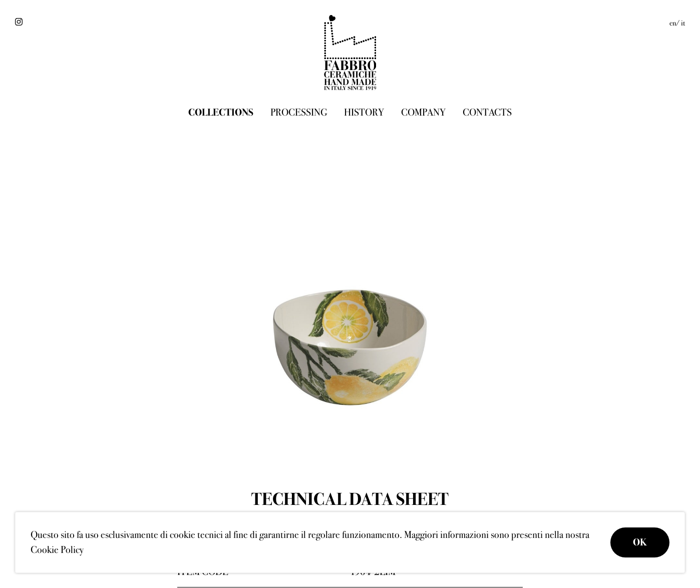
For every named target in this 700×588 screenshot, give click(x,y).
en (673, 23)
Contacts (487, 112)
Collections (221, 112)
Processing (299, 112)
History (364, 112)
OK (640, 542)
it (683, 23)
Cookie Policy (57, 550)
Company (423, 112)
